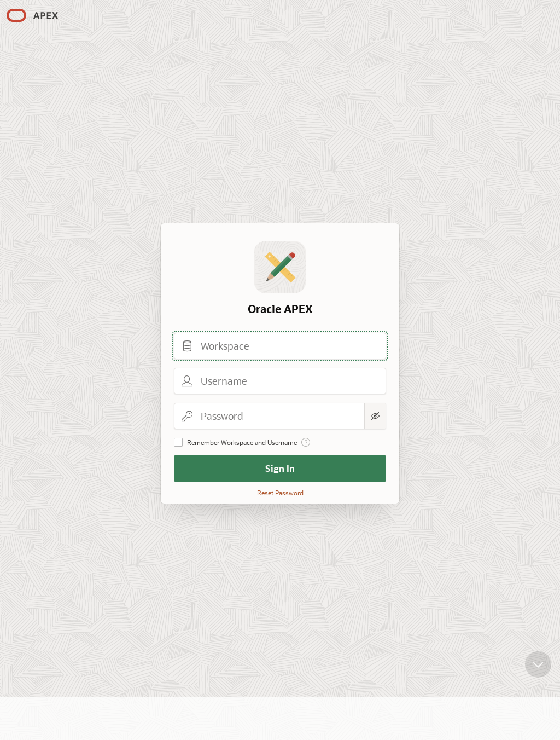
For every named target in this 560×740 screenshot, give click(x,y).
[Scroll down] (538, 670)
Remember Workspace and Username (242, 442)
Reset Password (280, 493)
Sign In (280, 468)
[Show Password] (375, 416)
